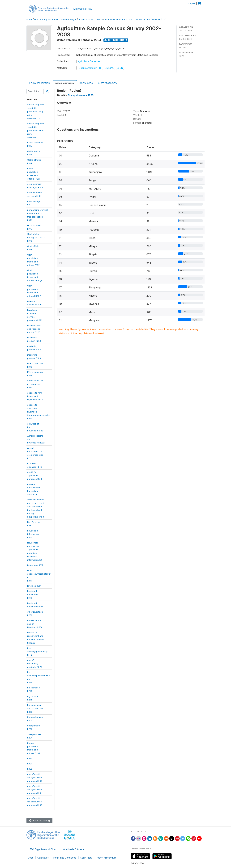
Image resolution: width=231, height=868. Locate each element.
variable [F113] (159, 19)
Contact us (43, 858)
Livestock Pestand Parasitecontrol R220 (34, 329)
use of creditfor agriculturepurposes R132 (35, 802)
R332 (30, 769)
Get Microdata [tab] (107, 83)
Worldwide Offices (73, 849)
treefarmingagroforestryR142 (37, 651)
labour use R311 (35, 565)
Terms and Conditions (64, 858)
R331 (30, 764)
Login (191, 4)
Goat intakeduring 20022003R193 (36, 237)
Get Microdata (116, 40)
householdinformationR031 (33, 534)
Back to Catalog (39, 820)
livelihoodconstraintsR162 (33, 594)
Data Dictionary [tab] (65, 83)
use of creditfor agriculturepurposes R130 (35, 777)
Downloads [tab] (86, 83)
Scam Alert (86, 858)
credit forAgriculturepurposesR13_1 (34, 475)
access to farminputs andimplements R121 (35, 396)
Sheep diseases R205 (81, 95)
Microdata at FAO (83, 9)
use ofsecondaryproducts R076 (35, 664)
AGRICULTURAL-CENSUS (91, 19)
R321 (30, 758)
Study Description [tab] (40, 83)
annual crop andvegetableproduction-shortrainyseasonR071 (36, 131)
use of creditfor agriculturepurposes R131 (34, 790)
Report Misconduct (106, 858)
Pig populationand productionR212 (35, 708)
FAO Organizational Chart (43, 849)
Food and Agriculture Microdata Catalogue (55, 19)
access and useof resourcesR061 (35, 384)
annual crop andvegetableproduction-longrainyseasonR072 (36, 111)
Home (29, 19)
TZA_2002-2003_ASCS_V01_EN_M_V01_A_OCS (127, 19)
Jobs (31, 858)
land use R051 (34, 586)
